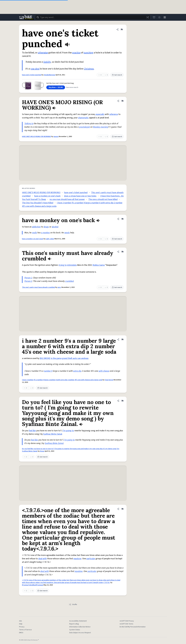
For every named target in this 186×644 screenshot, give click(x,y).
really (34, 233)
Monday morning (101, 127)
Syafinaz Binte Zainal (53, 434)
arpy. (59, 287)
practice (76, 53)
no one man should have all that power (67, 199)
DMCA (21, 633)
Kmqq (42, 451)
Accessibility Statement (78, 621)
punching (88, 53)
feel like (32, 431)
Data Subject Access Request (80, 633)
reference (114, 114)
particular (91, 559)
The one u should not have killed (103, 199)
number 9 (48, 371)
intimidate (72, 265)
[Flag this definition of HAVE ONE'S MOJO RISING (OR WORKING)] (122, 101)
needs (67, 233)
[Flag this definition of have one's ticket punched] (122, 29)
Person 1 (28, 278)
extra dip (77, 371)
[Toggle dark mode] (159, 17)
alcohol (55, 227)
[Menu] (165, 17)
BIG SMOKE (45, 358)
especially (100, 114)
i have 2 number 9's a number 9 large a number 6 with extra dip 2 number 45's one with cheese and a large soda (62, 380)
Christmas (89, 69)
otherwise (43, 53)
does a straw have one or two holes (80, 196)
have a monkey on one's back (47, 196)
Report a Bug (74, 624)
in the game (56, 358)
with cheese (104, 371)
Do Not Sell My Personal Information (133, 627)
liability (47, 62)
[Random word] (147, 17)
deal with (42, 559)
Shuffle (73, 605)
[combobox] (93, 17)
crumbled (69, 281)
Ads (20, 621)
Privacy (22, 627)
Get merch (117, 75)
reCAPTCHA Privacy (127, 621)
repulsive (77, 559)
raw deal (35, 69)
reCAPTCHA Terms (126, 624)
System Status (75, 630)
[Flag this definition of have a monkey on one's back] (122, 219)
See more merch (72, 87)
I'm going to (68, 431)
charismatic (83, 118)
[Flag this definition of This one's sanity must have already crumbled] (122, 252)
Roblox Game (99, 265)
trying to (63, 265)
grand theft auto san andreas (75, 358)
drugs (46, 227)
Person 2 (28, 281)
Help (21, 624)
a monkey (45, 233)
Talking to (29, 124)
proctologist (84, 127)
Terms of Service (25, 630)
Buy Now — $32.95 (56, 87)
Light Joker (50, 239)
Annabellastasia (50, 75)
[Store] (154, 17)
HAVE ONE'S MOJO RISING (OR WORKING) (37, 137)
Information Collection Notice (80, 627)
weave (56, 137)
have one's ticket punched (32, 75)
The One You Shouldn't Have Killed (38, 203)
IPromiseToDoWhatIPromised (33, 585)
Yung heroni (109, 380)
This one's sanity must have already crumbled (39, 287)
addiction (36, 227)
